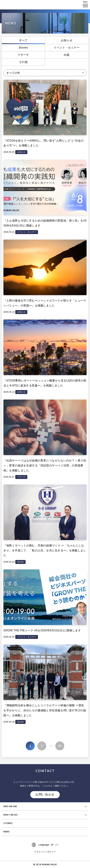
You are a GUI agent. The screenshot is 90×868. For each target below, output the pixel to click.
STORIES (8, 823)
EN (57, 845)
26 (60, 746)
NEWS (6, 832)
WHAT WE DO (11, 815)
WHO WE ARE (10, 806)
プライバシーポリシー (45, 852)
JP (52, 845)
